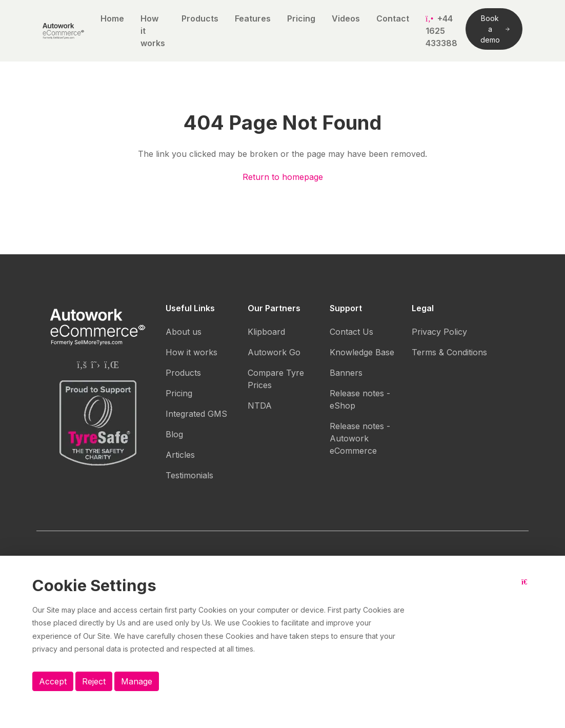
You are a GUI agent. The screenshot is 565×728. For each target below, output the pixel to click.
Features (253, 18)
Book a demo (495, 29)
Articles (180, 455)
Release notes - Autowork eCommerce (360, 438)
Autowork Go (274, 352)
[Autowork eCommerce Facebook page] (82, 365)
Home (112, 18)
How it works (153, 31)
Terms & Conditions (449, 352)
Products (200, 18)
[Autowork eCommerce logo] (63, 31)
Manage (137, 681)
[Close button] (527, 590)
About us (184, 332)
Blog (174, 434)
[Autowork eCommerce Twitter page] (95, 365)
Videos (346, 18)
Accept (53, 681)
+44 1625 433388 (441, 31)
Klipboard (266, 332)
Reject (94, 681)
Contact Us (351, 332)
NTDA (260, 406)
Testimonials (189, 475)
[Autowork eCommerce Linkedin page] (112, 365)
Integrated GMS (196, 414)
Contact (393, 18)
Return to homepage (283, 177)
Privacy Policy (439, 332)
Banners (346, 373)
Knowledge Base (362, 352)
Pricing (301, 18)
